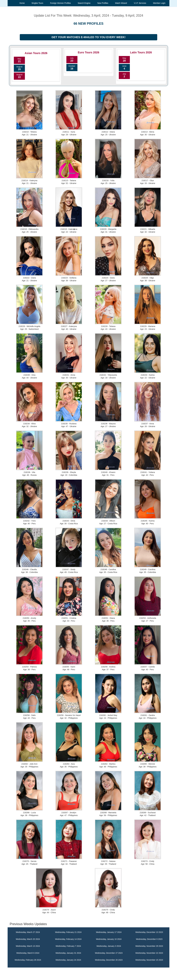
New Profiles (103, 3)
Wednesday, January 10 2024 (109, 939)
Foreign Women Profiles (60, 3)
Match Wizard (121, 3)
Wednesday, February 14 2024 (68, 939)
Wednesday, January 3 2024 (109, 946)
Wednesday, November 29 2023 (149, 946)
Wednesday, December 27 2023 (109, 953)
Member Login (159, 3)
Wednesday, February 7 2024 (68, 946)
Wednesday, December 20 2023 (109, 960)
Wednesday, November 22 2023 (149, 953)
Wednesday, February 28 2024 (28, 960)
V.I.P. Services (140, 3)
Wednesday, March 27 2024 (28, 932)
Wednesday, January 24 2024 (68, 960)
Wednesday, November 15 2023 (149, 960)
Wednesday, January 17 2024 (109, 932)
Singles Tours (37, 3)
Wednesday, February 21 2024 (68, 932)
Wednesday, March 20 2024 (28, 939)
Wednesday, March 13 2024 (28, 946)
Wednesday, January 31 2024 (68, 953)
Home (22, 3)
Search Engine (84, 3)
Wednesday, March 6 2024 (28, 953)
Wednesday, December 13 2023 (149, 932)
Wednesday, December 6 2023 (149, 939)
